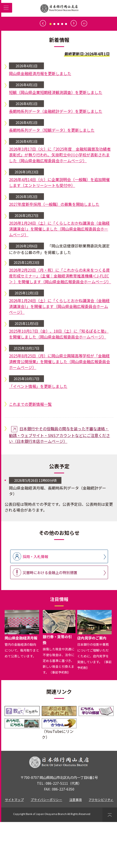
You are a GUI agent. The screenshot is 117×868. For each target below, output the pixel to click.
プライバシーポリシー (46, 846)
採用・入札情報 (35, 602)
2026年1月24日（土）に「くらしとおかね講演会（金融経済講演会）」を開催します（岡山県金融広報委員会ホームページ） (59, 352)
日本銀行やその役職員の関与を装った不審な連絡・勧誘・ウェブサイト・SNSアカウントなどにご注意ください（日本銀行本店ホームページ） (59, 481)
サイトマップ (14, 846)
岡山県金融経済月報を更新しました (40, 119)
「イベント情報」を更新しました (38, 432)
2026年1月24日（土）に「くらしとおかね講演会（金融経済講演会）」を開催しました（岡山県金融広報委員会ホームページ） (59, 275)
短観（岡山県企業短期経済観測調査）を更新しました (56, 138)
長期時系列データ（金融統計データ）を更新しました (56, 157)
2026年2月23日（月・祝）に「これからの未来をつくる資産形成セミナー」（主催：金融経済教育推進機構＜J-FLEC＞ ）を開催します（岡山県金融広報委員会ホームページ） (60, 322)
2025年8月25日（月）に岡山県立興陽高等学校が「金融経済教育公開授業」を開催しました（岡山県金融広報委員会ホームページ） (59, 407)
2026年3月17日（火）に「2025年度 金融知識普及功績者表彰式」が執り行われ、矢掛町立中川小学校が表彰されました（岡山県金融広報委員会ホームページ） (60, 201)
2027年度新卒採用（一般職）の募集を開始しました (54, 250)
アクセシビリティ (101, 846)
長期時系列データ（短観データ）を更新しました (52, 176)
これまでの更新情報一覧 (30, 450)
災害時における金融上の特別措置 (50, 618)
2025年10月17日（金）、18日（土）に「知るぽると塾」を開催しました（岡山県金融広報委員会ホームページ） (59, 380)
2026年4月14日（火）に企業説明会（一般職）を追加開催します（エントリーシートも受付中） (59, 228)
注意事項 (75, 846)
